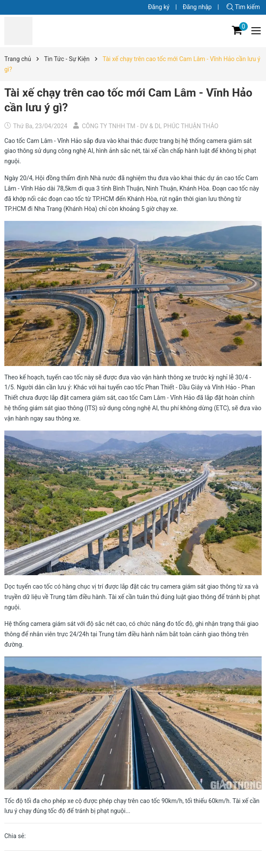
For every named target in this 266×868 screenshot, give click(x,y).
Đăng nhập (197, 7)
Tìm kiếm (243, 7)
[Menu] (256, 31)
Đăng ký (159, 7)
